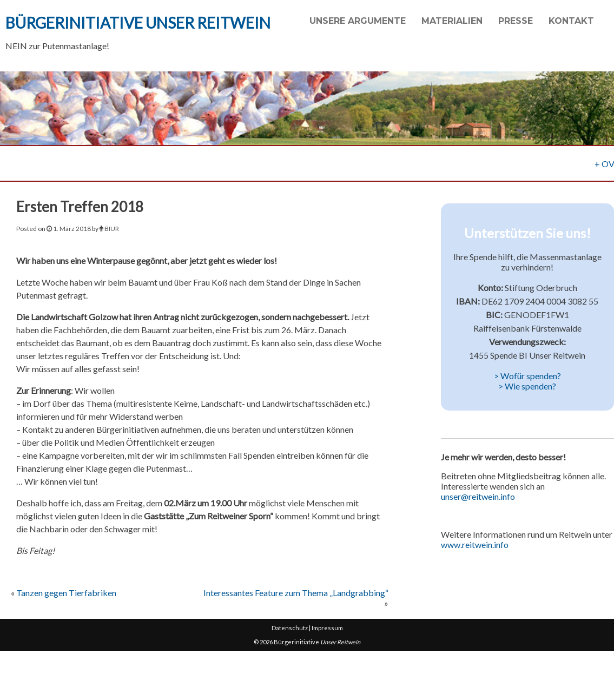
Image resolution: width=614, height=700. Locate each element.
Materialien (452, 21)
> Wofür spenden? (527, 376)
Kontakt (571, 21)
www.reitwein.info (475, 544)
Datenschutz (290, 628)
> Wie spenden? (527, 386)
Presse (516, 21)
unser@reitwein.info (478, 496)
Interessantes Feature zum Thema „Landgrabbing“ (296, 593)
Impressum (327, 628)
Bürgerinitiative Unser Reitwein (138, 23)
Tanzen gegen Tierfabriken (66, 593)
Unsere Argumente (358, 21)
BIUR (112, 229)
